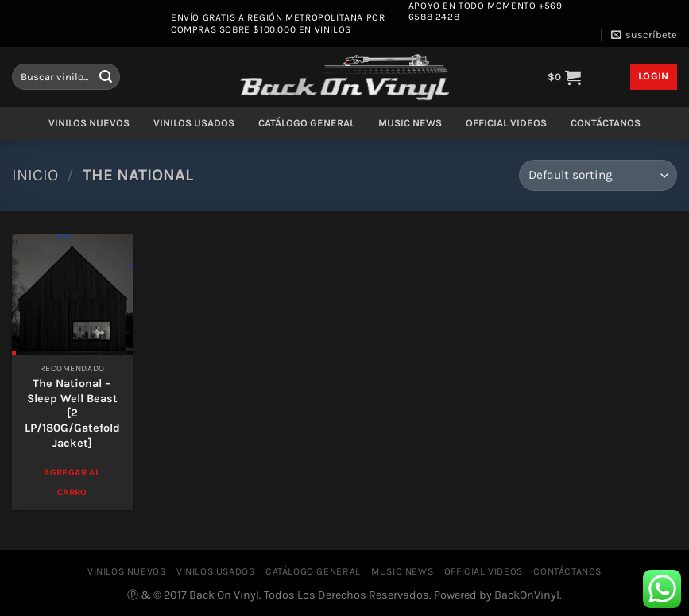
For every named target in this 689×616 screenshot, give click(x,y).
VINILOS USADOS (194, 123)
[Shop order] (598, 175)
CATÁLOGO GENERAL (306, 123)
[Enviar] (106, 77)
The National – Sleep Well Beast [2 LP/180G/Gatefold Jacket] (72, 413)
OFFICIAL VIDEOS (506, 123)
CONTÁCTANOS (606, 123)
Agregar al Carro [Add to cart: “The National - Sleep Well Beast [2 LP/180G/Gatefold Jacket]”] (72, 482)
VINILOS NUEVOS (89, 123)
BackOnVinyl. (528, 595)
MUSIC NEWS (410, 123)
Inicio (35, 175)
